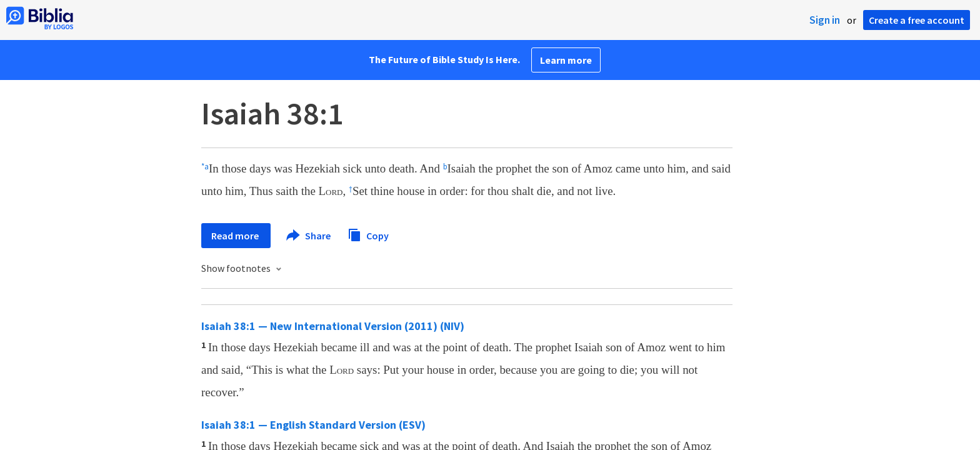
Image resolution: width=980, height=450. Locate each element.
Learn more (566, 60)
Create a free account (917, 20)
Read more (236, 236)
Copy (368, 234)
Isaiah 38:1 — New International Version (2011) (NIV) (333, 326)
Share (309, 236)
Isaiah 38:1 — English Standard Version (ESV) (313, 425)
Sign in (825, 20)
